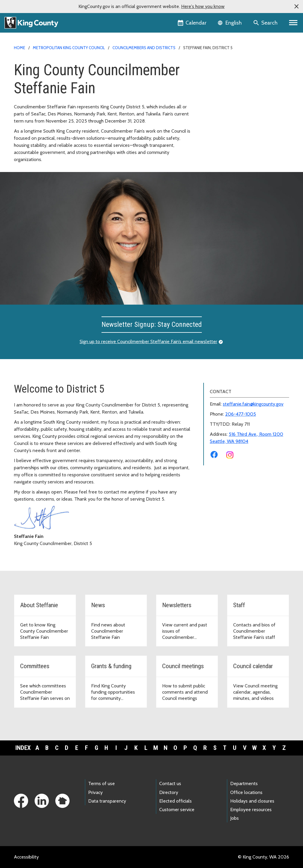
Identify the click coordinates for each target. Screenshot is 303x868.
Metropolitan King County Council (69, 48)
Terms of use (101, 783)
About (213, 75)
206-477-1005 (241, 414)
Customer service (177, 810)
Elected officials (175, 801)
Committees (219, 113)
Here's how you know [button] (203, 6)
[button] (296, 7)
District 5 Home (224, 66)
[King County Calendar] (192, 23)
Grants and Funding (227, 122)
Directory (169, 792)
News (213, 85)
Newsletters (219, 94)
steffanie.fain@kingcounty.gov (253, 404)
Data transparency (107, 801)
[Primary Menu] (293, 23)
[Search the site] (266, 23)
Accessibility (26, 857)
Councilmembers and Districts (144, 48)
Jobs (234, 818)
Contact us (170, 783)
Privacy (95, 792)
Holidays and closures (252, 801)
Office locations (246, 792)
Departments (244, 783)
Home (20, 48)
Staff (212, 103)
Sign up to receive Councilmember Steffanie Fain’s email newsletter (148, 341)
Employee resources (251, 810)
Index (23, 748)
